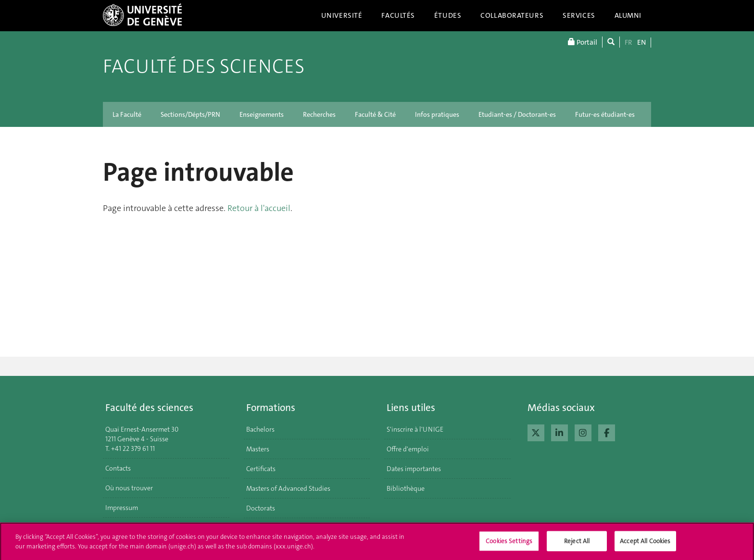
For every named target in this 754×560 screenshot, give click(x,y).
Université (342, 15)
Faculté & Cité (375, 114)
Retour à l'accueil (259, 208)
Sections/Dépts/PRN (190, 114)
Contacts (118, 468)
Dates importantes (414, 469)
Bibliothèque (406, 488)
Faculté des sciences (204, 66)
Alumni (628, 15)
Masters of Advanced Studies (288, 488)
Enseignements (262, 114)
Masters (258, 449)
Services (579, 15)
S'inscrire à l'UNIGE (415, 429)
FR (628, 42)
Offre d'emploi (408, 449)
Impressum (122, 508)
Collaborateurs (512, 15)
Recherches (319, 114)
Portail (583, 42)
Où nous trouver (129, 488)
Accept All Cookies (645, 544)
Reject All (577, 544)
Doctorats (261, 508)
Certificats (261, 469)
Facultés (398, 15)
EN (641, 42)
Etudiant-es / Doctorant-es (517, 114)
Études (448, 15)
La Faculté (127, 114)
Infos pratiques (437, 114)
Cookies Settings (509, 544)
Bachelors (260, 429)
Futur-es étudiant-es (605, 114)
